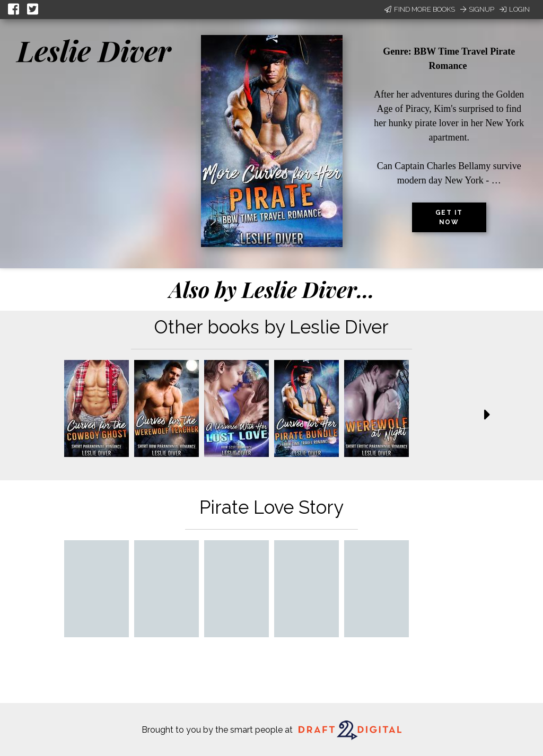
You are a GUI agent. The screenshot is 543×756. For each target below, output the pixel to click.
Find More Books (420, 9)
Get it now (449, 217)
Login (515, 9)
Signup (477, 9)
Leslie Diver (94, 50)
